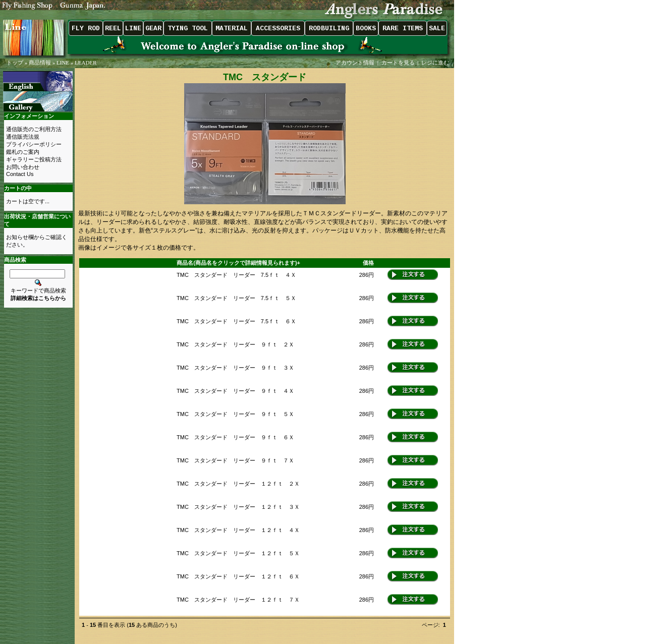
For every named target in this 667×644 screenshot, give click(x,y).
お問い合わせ (23, 167)
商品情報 (40, 63)
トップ (15, 63)
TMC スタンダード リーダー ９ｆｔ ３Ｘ (235, 368)
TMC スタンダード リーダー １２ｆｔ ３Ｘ (238, 507)
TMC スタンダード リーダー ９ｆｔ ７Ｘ (235, 460)
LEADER (86, 63)
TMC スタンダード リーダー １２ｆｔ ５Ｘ (238, 553)
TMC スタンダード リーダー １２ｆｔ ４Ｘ (238, 530)
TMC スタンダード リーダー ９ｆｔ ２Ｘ (235, 344)
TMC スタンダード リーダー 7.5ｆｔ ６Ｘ (236, 321)
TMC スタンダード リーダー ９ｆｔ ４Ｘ (235, 391)
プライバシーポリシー (34, 144)
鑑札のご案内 (23, 152)
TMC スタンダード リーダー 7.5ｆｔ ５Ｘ (236, 298)
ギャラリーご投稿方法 (34, 159)
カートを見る (398, 63)
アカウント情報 (355, 63)
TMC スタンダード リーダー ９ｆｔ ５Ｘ (235, 414)
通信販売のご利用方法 (34, 129)
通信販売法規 (23, 137)
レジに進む (436, 63)
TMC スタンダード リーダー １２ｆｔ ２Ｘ (238, 484)
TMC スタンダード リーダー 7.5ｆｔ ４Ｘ (236, 275)
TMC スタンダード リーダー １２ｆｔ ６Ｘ (238, 576)
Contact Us (20, 174)
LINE (63, 63)
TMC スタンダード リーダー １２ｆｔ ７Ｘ (238, 600)
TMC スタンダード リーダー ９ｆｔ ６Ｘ (235, 437)
